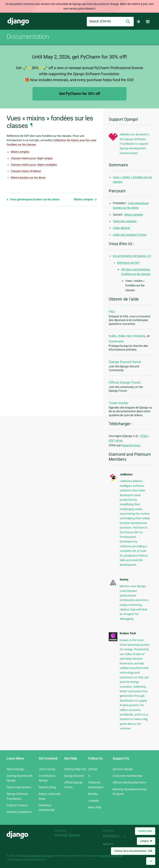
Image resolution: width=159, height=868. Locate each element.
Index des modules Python (130, 235)
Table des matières (125, 221)
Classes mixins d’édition (26, 171)
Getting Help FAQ (75, 769)
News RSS (95, 807)
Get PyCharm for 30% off (79, 94)
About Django (15, 769)
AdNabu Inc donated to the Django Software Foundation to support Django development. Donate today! (135, 144)
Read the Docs (131, 445)
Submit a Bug (47, 787)
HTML (144, 436)
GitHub (93, 769)
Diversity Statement (19, 812)
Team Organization (19, 787)
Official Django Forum (125, 382)
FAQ (112, 312)
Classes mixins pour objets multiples (34, 165)
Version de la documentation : (133, 851)
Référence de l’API (128, 263)
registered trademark (111, 856)
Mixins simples (20, 152)
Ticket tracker (119, 403)
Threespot (113, 836)
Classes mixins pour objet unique (32, 158)
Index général (121, 228)
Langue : (146, 841)
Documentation (28, 37)
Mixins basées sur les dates (28, 178)
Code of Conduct (17, 805)
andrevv (113, 844)
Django (18, 22)
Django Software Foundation (38, 856)
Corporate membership (127, 776)
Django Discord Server (125, 362)
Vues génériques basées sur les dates (33, 199)
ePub (119, 441)
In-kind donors (68, 835)
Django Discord (74, 776)
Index (113, 336)
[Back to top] (151, 861)
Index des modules (132, 336)
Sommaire (116, 341)
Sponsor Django (123, 769)
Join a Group (47, 769)
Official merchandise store (129, 782)
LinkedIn (94, 801)
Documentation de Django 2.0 (132, 256)
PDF (111, 441)
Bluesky (93, 794)
